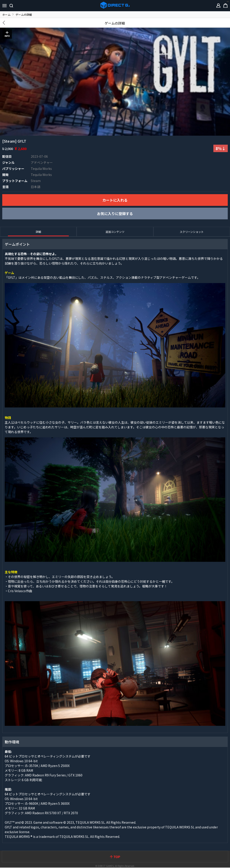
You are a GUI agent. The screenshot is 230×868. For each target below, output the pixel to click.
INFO (7, 34)
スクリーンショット (192, 232)
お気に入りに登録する (115, 214)
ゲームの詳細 (115, 23)
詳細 (38, 232)
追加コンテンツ (115, 232)
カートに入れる (115, 200)
